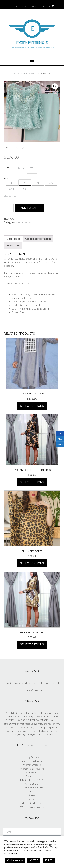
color (7, 167)
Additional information (38, 239)
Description (14, 239)
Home (16, 73)
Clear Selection (10, 196)
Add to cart (30, 208)
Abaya (32, 795)
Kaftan (32, 799)
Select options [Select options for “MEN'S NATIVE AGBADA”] (32, 406)
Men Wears (32, 772)
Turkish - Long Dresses (32, 761)
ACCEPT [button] (34, 860)
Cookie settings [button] (15, 860)
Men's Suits (32, 776)
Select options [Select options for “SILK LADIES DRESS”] (32, 563)
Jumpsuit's (32, 791)
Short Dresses (28, 73)
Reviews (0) (13, 245)
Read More (10, 854)
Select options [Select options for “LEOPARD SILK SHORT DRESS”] (32, 645)
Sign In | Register (18, 6)
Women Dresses (32, 765)
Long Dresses (32, 757)
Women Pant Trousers (32, 769)
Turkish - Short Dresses (32, 803)
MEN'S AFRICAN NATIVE (32, 780)
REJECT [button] (49, 860)
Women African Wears (32, 807)
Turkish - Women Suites (32, 787)
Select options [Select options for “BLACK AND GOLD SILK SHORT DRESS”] (32, 482)
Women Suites (32, 784)
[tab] (14, 239)
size (6, 178)
